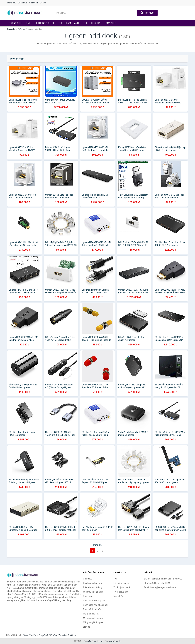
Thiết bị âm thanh (69, 23)
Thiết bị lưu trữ (92, 23)
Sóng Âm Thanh (113, 641)
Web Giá (63, 635)
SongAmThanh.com (93, 641)
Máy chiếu (112, 23)
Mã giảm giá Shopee (93, 622)
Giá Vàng (53, 635)
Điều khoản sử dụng (93, 587)
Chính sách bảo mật (93, 583)
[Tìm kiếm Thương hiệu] (95, 13)
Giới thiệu (33, 3)
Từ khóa (22, 29)
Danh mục (23, 3)
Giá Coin (72, 635)
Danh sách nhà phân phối (95, 605)
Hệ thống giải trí (44, 23)
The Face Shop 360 (38, 635)
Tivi (28, 23)
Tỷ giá (26, 635)
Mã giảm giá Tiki (91, 614)
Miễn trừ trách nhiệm (93, 592)
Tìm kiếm (147, 13)
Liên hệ (43, 3)
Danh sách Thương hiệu (95, 601)
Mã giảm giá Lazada (93, 618)
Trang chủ (11, 3)
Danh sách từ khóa (92, 609)
